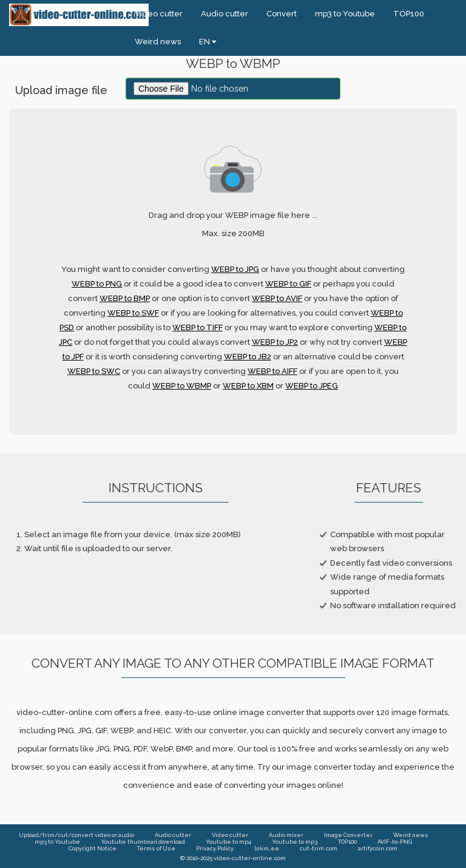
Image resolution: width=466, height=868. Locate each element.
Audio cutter (225, 14)
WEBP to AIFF (272, 371)
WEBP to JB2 (248, 357)
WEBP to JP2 (275, 342)
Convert (282, 14)
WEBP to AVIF (277, 298)
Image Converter (348, 835)
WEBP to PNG (97, 284)
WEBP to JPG (235, 269)
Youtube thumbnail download (143, 842)
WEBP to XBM (248, 386)
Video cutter (159, 14)
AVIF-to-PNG (395, 842)
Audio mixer (286, 835)
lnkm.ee (267, 848)
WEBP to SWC (94, 371)
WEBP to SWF (133, 313)
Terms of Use (156, 848)
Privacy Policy (215, 848)
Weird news (158, 42)
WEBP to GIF (288, 284)
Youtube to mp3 (295, 842)
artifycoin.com (378, 848)
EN (208, 42)
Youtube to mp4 (228, 842)
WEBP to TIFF (198, 327)
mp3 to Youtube (345, 14)
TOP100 (409, 14)
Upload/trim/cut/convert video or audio (76, 835)
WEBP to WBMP (182, 386)
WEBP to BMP (125, 298)
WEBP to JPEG (312, 386)
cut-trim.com (319, 848)
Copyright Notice (93, 848)
